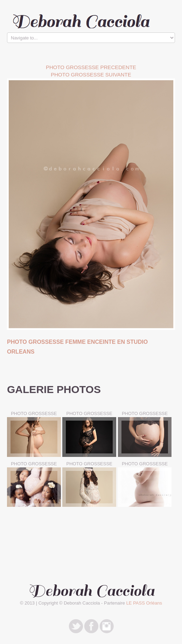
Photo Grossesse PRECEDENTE (91, 67)
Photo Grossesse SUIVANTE (91, 75)
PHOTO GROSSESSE (34, 413)
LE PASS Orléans (144, 603)
